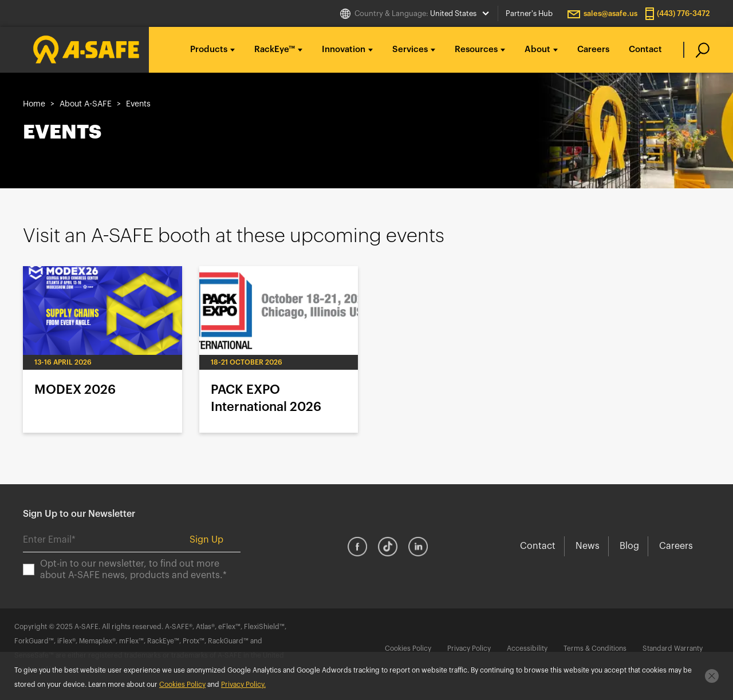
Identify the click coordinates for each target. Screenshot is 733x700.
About (537, 50)
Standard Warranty (673, 648)
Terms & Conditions (595, 648)
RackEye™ (275, 50)
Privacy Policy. (243, 685)
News (588, 546)
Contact (645, 50)
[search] (697, 50)
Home (34, 104)
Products (209, 50)
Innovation (344, 50)
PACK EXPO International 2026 (279, 349)
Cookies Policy (408, 648)
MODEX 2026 (103, 349)
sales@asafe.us (610, 13)
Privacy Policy (469, 648)
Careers (593, 50)
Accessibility (527, 648)
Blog (629, 546)
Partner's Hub (529, 13)
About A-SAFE (86, 104)
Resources (476, 50)
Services (410, 50)
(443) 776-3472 (683, 13)
